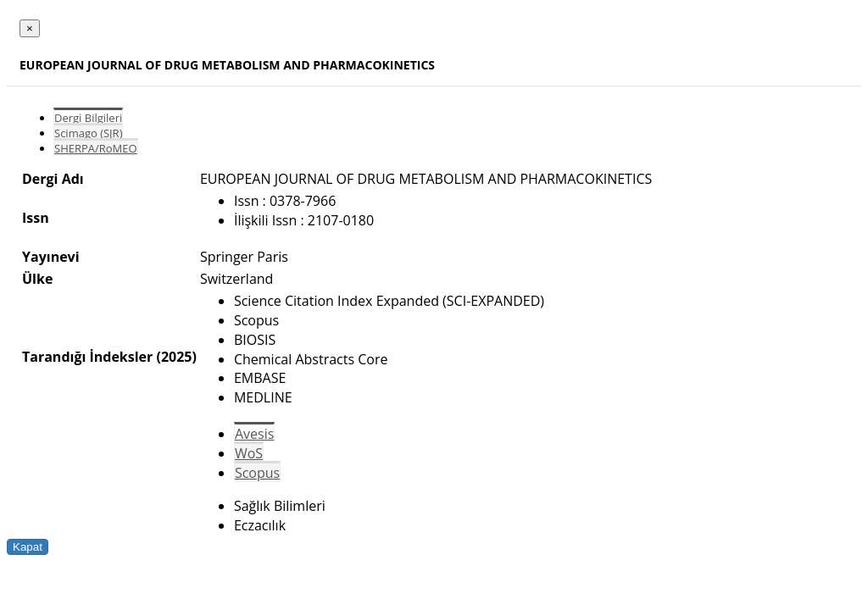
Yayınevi (51, 257)
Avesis (254, 434)
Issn (36, 218)
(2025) (176, 357)
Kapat (28, 547)
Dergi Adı (53, 179)
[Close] (30, 28)
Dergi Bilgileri (88, 118)
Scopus (257, 473)
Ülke (37, 279)
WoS (249, 453)
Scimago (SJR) (88, 133)
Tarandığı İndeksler (87, 357)
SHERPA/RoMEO (96, 148)
